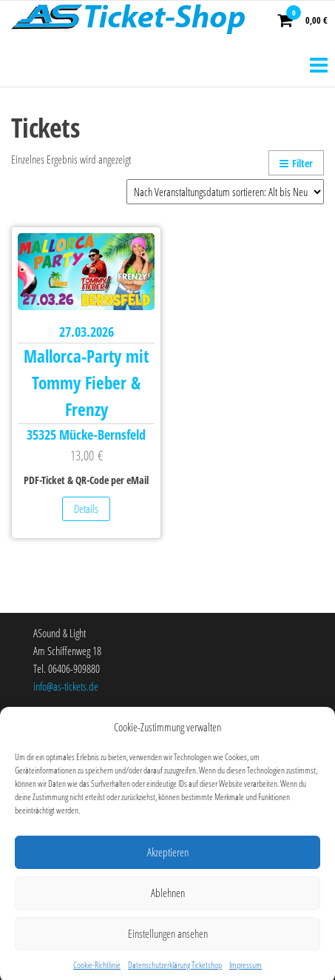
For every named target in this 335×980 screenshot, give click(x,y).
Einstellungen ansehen (168, 942)
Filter (296, 163)
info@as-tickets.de (66, 686)
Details (86, 509)
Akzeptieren (168, 861)
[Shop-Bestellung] (225, 192)
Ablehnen (168, 902)
